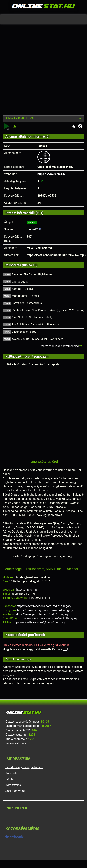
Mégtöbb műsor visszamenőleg (61, 346)
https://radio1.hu (27, 590)
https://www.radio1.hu (52, 174)
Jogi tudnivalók (15, 791)
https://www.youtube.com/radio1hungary (42, 614)
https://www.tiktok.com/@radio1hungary (39, 622)
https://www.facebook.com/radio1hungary (44, 606)
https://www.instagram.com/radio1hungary (45, 610)
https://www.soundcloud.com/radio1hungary (49, 618)
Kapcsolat (12, 773)
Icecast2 (32, 229)
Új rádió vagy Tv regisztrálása (24, 767)
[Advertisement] (43, 72)
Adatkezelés (13, 785)
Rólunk (10, 779)
